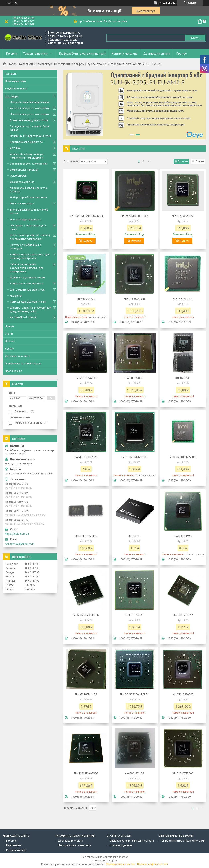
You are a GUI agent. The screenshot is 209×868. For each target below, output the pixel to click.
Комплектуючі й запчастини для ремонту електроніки (72, 64)
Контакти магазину (124, 54)
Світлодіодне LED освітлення (28, 302)
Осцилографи (18, 176)
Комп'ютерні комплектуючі (27, 283)
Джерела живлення (22, 182)
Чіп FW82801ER (183, 299)
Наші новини (14, 845)
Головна (12, 54)
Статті (9, 334)
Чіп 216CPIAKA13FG (86, 773)
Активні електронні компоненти (30, 108)
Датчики (15, 148)
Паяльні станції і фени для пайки (30, 102)
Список (200, 161)
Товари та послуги (35, 54)
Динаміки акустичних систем (27, 277)
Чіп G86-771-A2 (134, 773)
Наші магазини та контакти (75, 845)
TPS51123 (135, 536)
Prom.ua (124, 857)
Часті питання (14, 371)
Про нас (181, 54)
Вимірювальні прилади (24, 170)
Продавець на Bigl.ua (105, 861)
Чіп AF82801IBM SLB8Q (183, 457)
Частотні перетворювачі (25, 219)
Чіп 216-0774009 (86, 378)
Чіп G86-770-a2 (135, 378)
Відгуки (9, 348)
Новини (10, 326)
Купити (88, 241)
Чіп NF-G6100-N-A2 (86, 457)
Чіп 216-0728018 (134, 299)
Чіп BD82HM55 (183, 536)
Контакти (11, 74)
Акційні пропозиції (16, 89)
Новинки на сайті (15, 81)
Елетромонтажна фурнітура (27, 290)
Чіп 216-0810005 (183, 694)
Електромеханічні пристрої (27, 142)
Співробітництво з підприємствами (183, 841)
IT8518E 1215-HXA (86, 536)
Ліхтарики (16, 296)
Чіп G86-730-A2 (183, 615)
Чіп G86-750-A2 (134, 615)
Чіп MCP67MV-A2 (86, 694)
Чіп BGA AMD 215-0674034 (86, 216)
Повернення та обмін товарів (23, 363)
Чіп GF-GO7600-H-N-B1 (134, 694)
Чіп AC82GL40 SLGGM (86, 615)
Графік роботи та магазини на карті (82, 54)
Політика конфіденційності (153, 864)
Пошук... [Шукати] (195, 38)
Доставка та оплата (157, 54)
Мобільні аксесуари (22, 204)
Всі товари (12, 96)
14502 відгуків (167, 3)
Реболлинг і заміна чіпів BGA (129, 64)
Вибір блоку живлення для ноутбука (132, 841)
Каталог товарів (16, 850)
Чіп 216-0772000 (183, 773)
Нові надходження (121, 845)
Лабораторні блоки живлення (28, 198)
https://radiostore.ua (17, 534)
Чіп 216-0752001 (86, 299)
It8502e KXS (183, 378)
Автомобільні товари (23, 317)
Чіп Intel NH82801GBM (134, 216)
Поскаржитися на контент (121, 864)
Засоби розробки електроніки (29, 164)
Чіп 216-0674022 (183, 216)
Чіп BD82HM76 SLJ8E (135, 457)
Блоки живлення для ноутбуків (29, 120)
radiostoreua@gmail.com (20, 544)
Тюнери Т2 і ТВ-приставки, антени (30, 136)
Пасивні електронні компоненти (30, 114)
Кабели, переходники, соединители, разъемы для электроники (27, 268)
